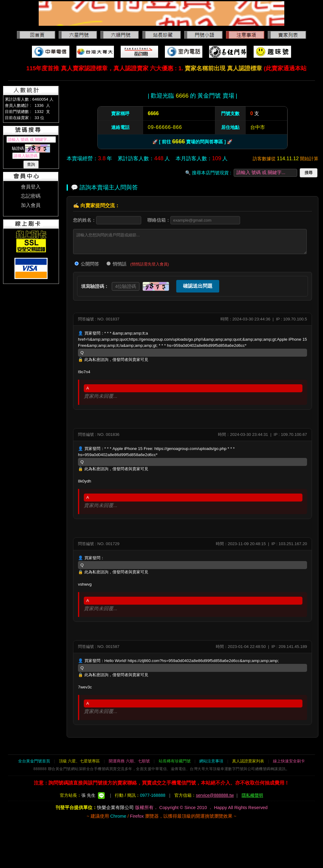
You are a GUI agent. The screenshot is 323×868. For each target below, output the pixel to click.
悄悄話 (117, 264)
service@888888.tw (215, 795)
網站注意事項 (211, 761)
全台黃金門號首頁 (34, 761)
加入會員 (31, 205)
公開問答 (87, 264)
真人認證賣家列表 (248, 761)
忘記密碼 (31, 196)
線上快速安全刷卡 (289, 761)
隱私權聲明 (252, 795)
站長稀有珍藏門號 (175, 761)
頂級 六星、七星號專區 (80, 761)
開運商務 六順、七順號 (129, 761)
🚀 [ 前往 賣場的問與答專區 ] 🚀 (193, 141)
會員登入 (31, 187)
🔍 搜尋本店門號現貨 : (208, 173)
